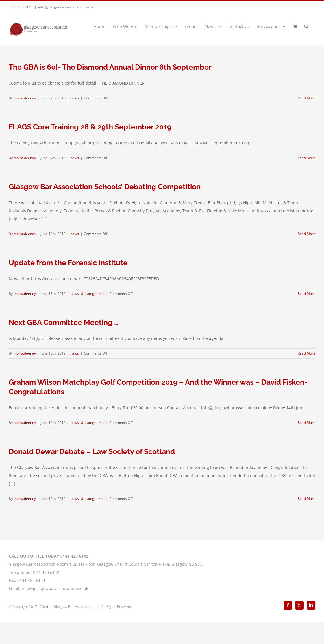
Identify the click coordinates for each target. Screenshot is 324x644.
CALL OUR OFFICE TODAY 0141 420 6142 (48, 578)
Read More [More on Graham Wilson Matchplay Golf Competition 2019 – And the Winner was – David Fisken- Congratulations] (307, 423)
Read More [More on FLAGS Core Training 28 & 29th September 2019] (307, 158)
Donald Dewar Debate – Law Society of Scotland (92, 451)
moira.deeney (25, 98)
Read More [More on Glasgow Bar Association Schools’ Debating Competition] (307, 234)
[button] (306, 26)
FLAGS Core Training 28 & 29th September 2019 (90, 127)
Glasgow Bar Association (74, 628)
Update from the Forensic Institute (68, 263)
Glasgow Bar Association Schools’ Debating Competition (105, 187)
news (75, 98)
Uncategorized (92, 294)
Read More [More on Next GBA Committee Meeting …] (307, 353)
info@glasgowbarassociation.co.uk (66, 7)
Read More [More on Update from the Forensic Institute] (307, 294)
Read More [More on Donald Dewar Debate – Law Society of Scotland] (307, 499)
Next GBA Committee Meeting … (64, 322)
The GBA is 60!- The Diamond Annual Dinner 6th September (110, 67)
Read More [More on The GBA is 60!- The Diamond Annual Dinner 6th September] (307, 98)
